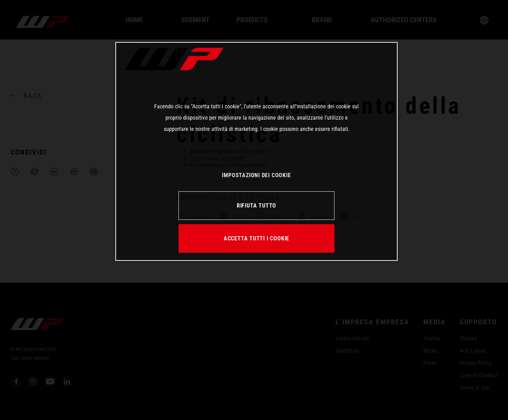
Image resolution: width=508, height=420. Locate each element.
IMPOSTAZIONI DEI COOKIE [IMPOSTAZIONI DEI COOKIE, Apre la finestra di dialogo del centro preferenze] (256, 175)
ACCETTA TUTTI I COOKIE (256, 238)
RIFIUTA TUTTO (256, 206)
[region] (256, 151)
